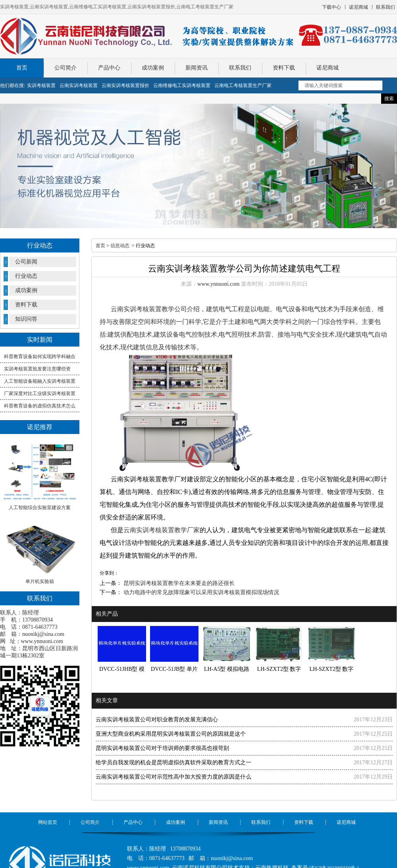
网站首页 (48, 822)
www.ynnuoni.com (42, 641)
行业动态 (26, 276)
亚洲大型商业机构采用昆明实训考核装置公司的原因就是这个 (171, 734)
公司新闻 (26, 262)
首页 (22, 68)
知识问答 (26, 319)
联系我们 (240, 68)
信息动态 (120, 246)
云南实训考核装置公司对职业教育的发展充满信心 (157, 720)
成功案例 (153, 68)
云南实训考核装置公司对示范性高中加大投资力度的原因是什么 (173, 777)
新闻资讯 (197, 68)
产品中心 (109, 68)
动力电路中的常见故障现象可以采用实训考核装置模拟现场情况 (200, 592)
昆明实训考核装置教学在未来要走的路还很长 (178, 583)
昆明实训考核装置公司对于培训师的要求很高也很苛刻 (162, 748)
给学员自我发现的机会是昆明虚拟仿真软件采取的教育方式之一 (173, 762)
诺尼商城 (328, 68)
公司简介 (66, 68)
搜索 (389, 99)
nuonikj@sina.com (43, 634)
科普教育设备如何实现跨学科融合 (40, 356)
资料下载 (284, 68)
